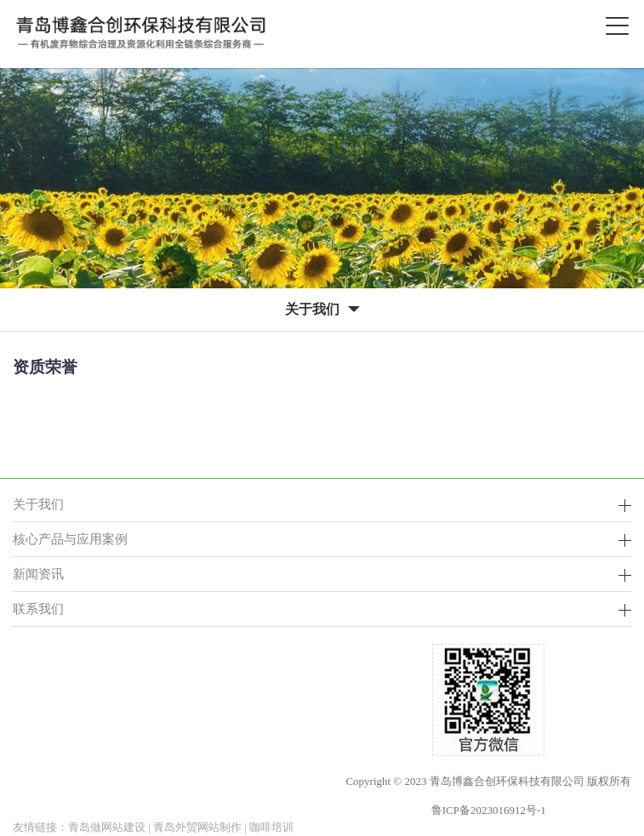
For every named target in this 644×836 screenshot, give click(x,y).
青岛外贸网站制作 (197, 827)
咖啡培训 (271, 827)
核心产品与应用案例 (70, 539)
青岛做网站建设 (107, 827)
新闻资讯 (38, 574)
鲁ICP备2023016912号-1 (489, 810)
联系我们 (38, 609)
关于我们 (38, 504)
